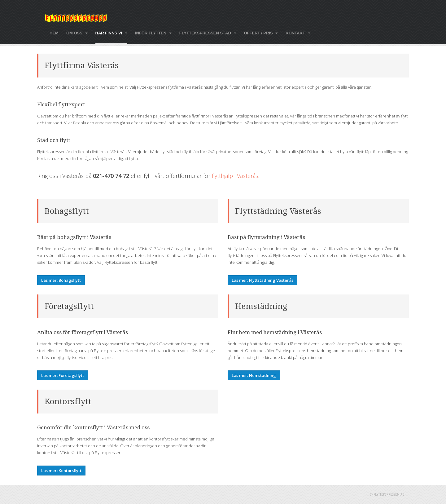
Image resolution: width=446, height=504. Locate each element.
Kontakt (298, 33)
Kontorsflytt (68, 401)
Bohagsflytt (67, 211)
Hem (54, 33)
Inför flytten (153, 33)
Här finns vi (111, 33)
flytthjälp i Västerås (235, 176)
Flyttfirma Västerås (82, 65)
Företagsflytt (69, 306)
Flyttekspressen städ (208, 33)
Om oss (77, 33)
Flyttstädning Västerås (278, 211)
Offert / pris (261, 33)
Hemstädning (261, 306)
